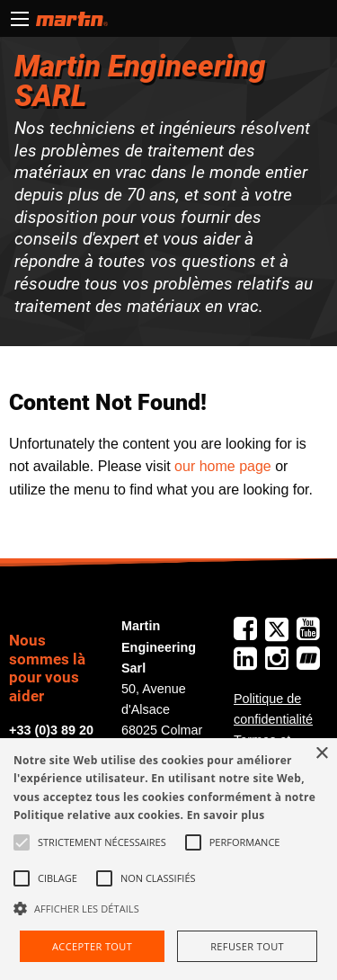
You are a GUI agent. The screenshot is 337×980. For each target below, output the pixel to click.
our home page (223, 466)
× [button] (321, 754)
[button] (168, 908)
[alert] (168, 859)
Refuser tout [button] (247, 946)
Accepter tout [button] (92, 946)
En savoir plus (226, 815)
